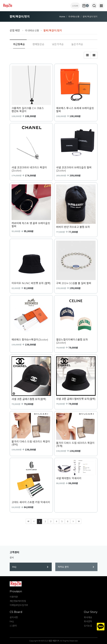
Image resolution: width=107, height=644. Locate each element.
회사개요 (88, 617)
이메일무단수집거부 (19, 605)
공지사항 (14, 617)
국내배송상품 (32, 30)
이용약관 (14, 597)
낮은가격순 (58, 44)
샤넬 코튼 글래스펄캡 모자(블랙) (29, 399)
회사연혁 (88, 621)
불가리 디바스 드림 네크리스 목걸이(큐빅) (31, 443)
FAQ (30, 567)
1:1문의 (13, 626)
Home (62, 16)
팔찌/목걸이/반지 (53, 30)
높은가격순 (77, 44)
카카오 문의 (76, 567)
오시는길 (88, 626)
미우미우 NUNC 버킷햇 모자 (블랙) (31, 283)
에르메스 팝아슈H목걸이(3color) (30, 340)
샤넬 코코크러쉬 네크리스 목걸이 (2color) (29, 169)
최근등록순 (19, 44)
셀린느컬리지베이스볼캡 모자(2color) (72, 341)
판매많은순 (38, 44)
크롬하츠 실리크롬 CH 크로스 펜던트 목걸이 (28, 110)
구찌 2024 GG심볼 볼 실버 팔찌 (74, 283)
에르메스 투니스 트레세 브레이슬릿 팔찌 (75, 110)
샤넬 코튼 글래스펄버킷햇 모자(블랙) (76, 399)
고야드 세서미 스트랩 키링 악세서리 (31, 502)
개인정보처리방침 (18, 601)
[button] (94, 6)
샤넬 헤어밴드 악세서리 (69, 478)
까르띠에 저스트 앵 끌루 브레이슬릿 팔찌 (31, 225)
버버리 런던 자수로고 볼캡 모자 (73, 227)
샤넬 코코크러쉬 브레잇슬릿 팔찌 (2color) (74, 169)
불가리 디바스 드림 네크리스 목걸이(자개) (75, 445)
